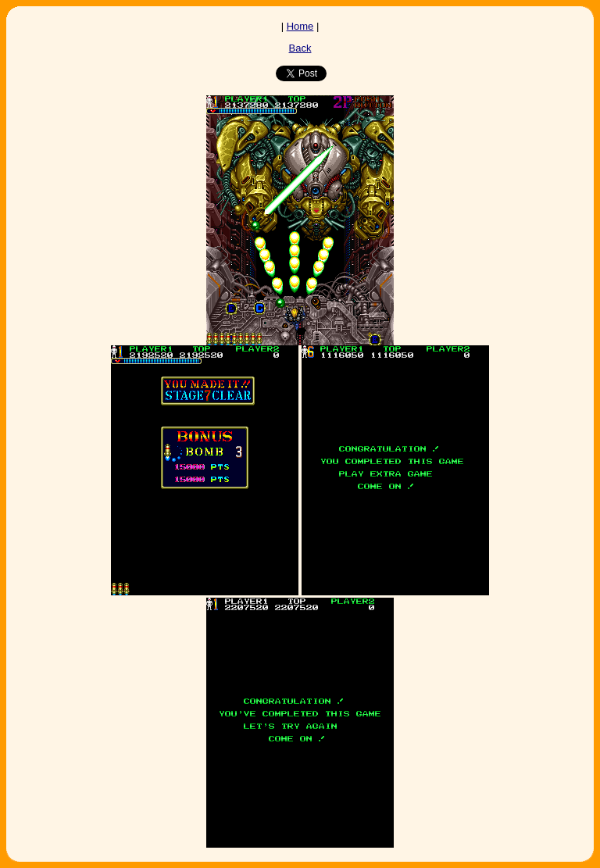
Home (300, 26)
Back (300, 48)
